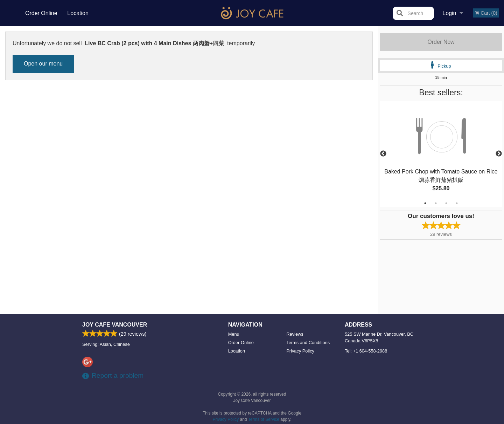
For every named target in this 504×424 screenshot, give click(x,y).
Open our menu (43, 64)
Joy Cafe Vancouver (115, 325)
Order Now (441, 42)
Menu (234, 334)
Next (499, 154)
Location (78, 13)
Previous (383, 154)
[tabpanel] (441, 154)
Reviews (295, 334)
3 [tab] (446, 203)
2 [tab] (436, 203)
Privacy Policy (300, 351)
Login (449, 13)
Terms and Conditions (308, 343)
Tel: (366, 351)
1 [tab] (425, 203)
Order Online (41, 13)
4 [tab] (457, 203)
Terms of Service (264, 419)
